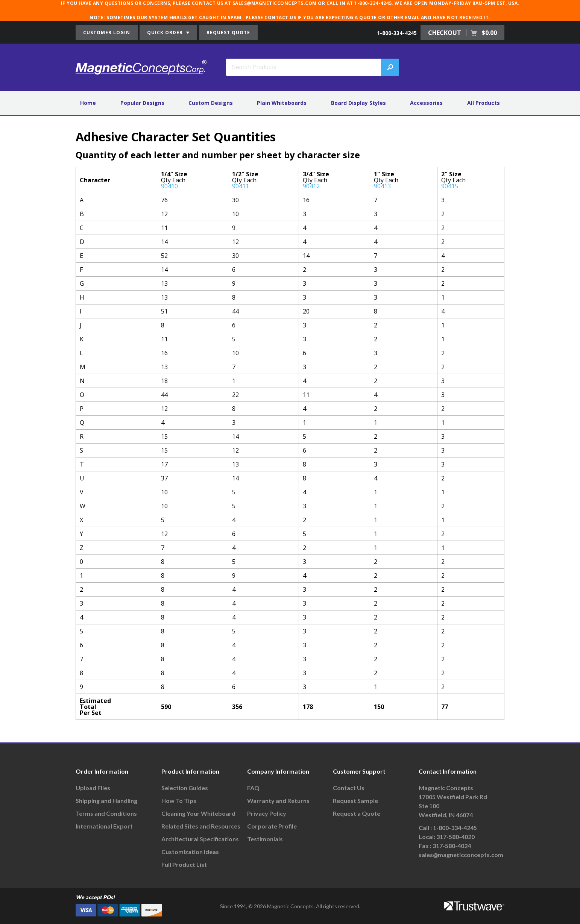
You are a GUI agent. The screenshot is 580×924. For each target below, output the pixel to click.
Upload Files (93, 788)
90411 (241, 186)
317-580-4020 (455, 837)
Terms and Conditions (106, 813)
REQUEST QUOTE (228, 33)
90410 (169, 186)
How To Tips (179, 801)
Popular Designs (142, 103)
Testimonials (265, 839)
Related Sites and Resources (201, 826)
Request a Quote (357, 813)
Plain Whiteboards (282, 103)
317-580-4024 (452, 846)
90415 (450, 186)
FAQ (253, 788)
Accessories (426, 103)
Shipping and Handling (106, 801)
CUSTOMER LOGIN (107, 33)
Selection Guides (185, 788)
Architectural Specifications (200, 839)
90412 (311, 186)
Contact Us (349, 788)
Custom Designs (211, 103)
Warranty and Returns (278, 801)
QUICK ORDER (168, 33)
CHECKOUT (462, 33)
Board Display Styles (358, 103)
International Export (104, 826)
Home (88, 103)
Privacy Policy (267, 813)
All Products (484, 103)
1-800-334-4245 (397, 33)
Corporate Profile (272, 826)
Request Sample (355, 801)
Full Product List (184, 864)
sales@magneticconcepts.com (461, 855)
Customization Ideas (190, 852)
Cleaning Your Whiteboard (198, 813)
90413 (382, 186)
